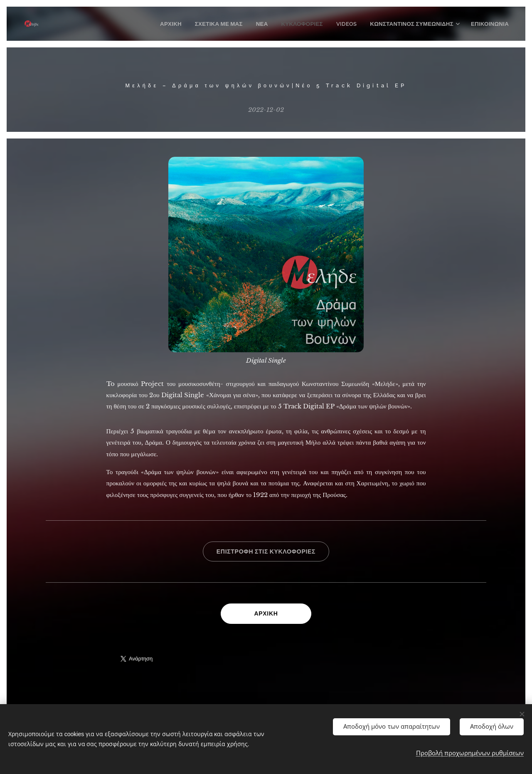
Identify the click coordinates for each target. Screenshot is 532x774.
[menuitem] (183, 24)
